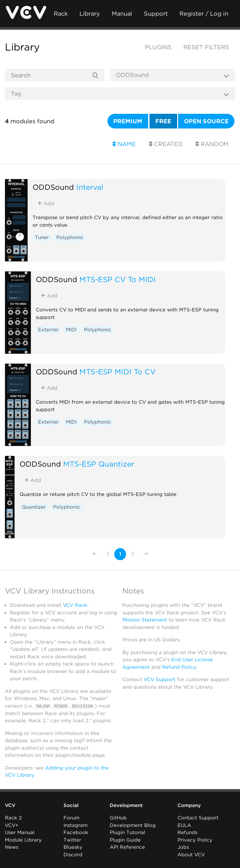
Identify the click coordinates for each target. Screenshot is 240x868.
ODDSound (53, 187)
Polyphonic (70, 237)
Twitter (72, 840)
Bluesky (73, 847)
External (48, 330)
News (12, 847)
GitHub (118, 818)
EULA (184, 825)
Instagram (76, 825)
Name (124, 144)
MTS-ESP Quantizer (99, 464)
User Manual (20, 832)
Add (46, 203)
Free (163, 121)
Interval (90, 187)
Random (212, 144)
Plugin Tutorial (127, 832)
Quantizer (34, 507)
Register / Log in (204, 14)
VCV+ (12, 825)
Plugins (158, 47)
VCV (10, 805)
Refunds (187, 832)
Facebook (76, 832)
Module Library (23, 840)
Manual (122, 14)
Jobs (183, 847)
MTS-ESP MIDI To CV (118, 372)
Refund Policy (179, 667)
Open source (206, 121)
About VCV (191, 855)
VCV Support (160, 680)
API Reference (127, 847)
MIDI (71, 330)
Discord (73, 855)
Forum (71, 818)
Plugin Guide (125, 840)
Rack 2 (13, 818)
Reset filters (206, 47)
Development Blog (133, 825)
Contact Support (198, 818)
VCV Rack (75, 605)
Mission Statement (145, 620)
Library (90, 14)
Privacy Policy (195, 840)
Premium (128, 121)
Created (166, 144)
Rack (61, 14)
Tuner (42, 237)
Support (156, 14)
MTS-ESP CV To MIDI (118, 279)
